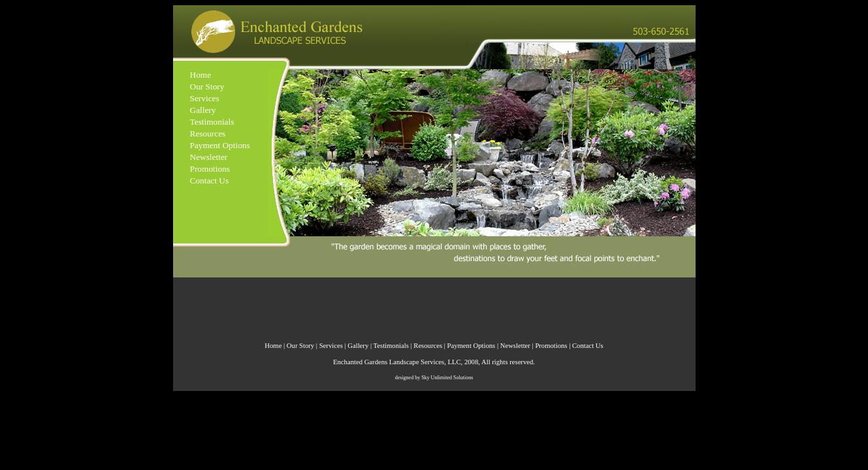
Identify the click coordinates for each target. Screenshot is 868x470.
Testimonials (212, 122)
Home (201, 75)
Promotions (210, 169)
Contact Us (210, 180)
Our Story (207, 86)
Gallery (203, 110)
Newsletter (209, 157)
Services (205, 98)
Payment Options (220, 145)
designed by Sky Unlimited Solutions (434, 378)
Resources (208, 133)
